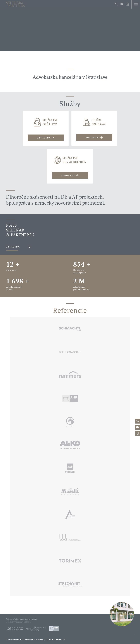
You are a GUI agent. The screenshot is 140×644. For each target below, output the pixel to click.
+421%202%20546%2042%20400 (116, 4)
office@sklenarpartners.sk (122, 4)
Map (128, 4)
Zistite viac (13, 247)
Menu (136, 4)
